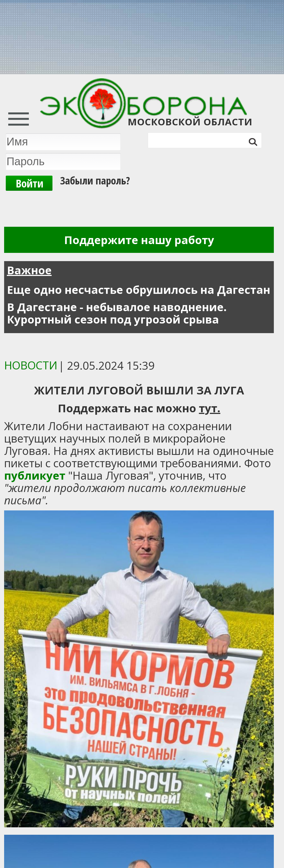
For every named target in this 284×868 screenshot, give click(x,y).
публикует (35, 475)
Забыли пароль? (95, 180)
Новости (31, 365)
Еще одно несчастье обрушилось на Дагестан (139, 290)
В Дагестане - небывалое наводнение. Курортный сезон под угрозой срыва (117, 313)
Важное (29, 270)
